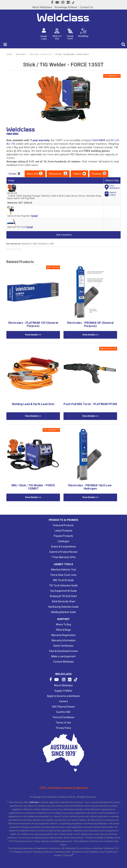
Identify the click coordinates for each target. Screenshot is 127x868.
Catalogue (63, 541)
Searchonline (113, 194)
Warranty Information (63, 640)
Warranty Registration (63, 635)
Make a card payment (63, 656)
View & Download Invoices (63, 651)
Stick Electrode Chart (63, 601)
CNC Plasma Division (63, 707)
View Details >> (33, 335)
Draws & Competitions (63, 547)
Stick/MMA (99, 140)
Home (9, 54)
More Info (33, 174)
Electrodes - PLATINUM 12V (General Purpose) (33, 324)
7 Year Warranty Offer (63, 557)
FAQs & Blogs (63, 630)
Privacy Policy (63, 728)
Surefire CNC (63, 712)
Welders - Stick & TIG (41, 54)
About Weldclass (42, 7)
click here (34, 802)
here (116, 841)
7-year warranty (40, 140)
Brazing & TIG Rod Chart (63, 596)
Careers (63, 701)
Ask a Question (64, 235)
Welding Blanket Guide (63, 612)
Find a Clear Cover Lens (63, 575)
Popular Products (63, 536)
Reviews (96, 174)
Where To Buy (63, 624)
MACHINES (21, 54)
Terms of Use (63, 723)
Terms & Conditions (63, 717)
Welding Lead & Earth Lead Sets (33, 404)
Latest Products (63, 531)
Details (13, 174)
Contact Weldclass (63, 662)
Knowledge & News (66, 7)
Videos (77, 174)
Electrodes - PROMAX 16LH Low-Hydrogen (90, 487)
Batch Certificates (63, 646)
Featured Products (63, 525)
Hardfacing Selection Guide (63, 607)
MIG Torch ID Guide (63, 580)
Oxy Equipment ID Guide (63, 591)
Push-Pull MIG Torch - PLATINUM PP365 (90, 404)
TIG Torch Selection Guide (63, 586)
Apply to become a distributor (63, 696)
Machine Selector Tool (63, 570)
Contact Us (86, 7)
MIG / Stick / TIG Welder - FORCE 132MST (33, 487)
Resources (55, 174)
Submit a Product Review (63, 552)
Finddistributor (115, 187)
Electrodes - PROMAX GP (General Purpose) (90, 324)
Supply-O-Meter (63, 691)
